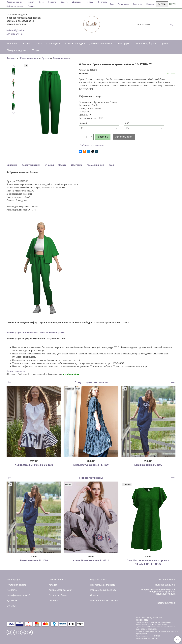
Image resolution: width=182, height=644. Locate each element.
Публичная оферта (17, 585)
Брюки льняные (62, 58)
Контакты (103, 2)
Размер (83, 123)
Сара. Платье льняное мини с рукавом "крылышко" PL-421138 (148, 562)
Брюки (45, 58)
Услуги (36, 50)
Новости (52, 2)
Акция (26, 44)
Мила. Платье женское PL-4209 (91, 465)
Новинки (12, 44)
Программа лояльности (103, 585)
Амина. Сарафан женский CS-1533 (34, 465)
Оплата (64, 2)
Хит (38, 44)
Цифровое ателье (15, 6)
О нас (41, 2)
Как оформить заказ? (18, 595)
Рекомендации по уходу (103, 590)
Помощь (90, 2)
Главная (30, 2)
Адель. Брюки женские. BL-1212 (91, 560)
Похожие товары (91, 478)
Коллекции (52, 44)
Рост (126, 123)
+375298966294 (15, 34)
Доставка (77, 2)
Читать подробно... (16, 371)
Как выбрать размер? (60, 590)
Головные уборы (145, 44)
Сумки (164, 44)
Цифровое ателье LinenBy (104, 600)
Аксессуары (123, 44)
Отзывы (32, 6)
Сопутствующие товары (91, 382)
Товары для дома (17, 50)
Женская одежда (74, 44)
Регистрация (14, 580)
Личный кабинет (57, 580)
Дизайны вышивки (100, 44)
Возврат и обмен (58, 595)
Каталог (53, 585)
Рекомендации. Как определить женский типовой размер (36, 333)
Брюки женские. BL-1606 (148, 465)
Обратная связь (99, 580)
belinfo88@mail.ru (15, 30)
